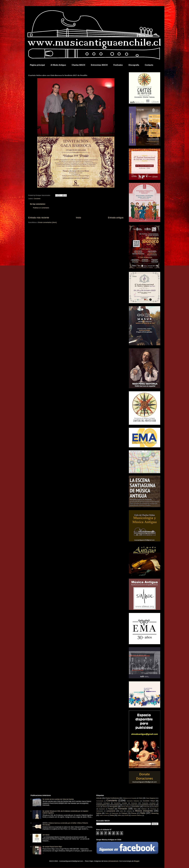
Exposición (102, 809)
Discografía (134, 65)
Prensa (134, 813)
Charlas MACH (78, 65)
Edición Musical (126, 807)
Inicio (78, 218)
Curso (98, 807)
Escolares (155, 807)
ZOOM (127, 815)
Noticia (99, 813)
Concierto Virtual (149, 801)
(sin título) (46, 835)
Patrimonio (115, 813)
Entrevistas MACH (99, 65)
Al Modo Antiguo (58, 65)
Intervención (100, 811)
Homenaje (153, 809)
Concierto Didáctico (133, 801)
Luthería (129, 811)
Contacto (149, 65)
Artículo (99, 798)
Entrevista (146, 807)
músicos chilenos (137, 815)
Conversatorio (101, 805)
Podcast (124, 813)
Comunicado (100, 801)
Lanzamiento (111, 811)
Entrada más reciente (39, 218)
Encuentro (136, 807)
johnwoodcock (113, 861)
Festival (111, 809)
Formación (123, 809)
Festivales (118, 65)
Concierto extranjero (103, 803)
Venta (112, 815)
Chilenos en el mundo (129, 798)
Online (107, 813)
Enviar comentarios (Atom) (47, 222)
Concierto (37, 199)
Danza (105, 807)
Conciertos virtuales (120, 803)
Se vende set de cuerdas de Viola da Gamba (58, 799)
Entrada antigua (116, 218)
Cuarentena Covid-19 (148, 805)
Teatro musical (104, 815)
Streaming (155, 813)
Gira (135, 809)
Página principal (37, 65)
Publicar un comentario (41, 208)
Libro (121, 811)
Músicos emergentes (144, 811)
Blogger (137, 861)
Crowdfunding (133, 805)
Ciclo (140, 798)
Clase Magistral (151, 798)
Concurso (134, 803)
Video (119, 815)
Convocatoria (114, 805)
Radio (143, 813)
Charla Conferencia (112, 798)
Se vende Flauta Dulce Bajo (52, 847)
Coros (125, 805)
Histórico (144, 809)
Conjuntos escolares (149, 803)
